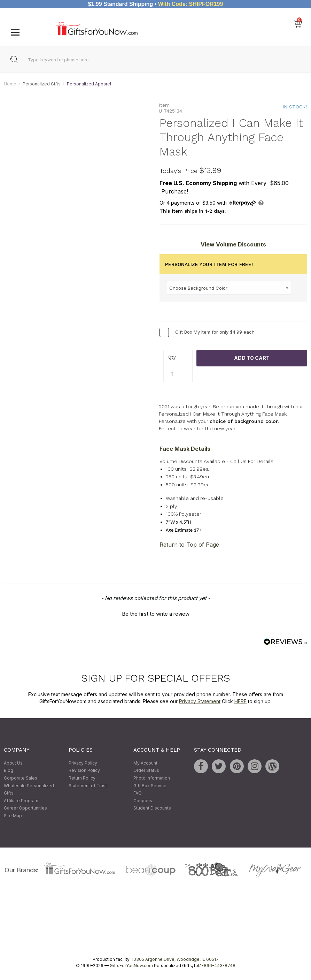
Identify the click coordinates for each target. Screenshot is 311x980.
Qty (172, 358)
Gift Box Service (150, 786)
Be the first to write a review (156, 614)
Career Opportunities (25, 808)
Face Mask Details (185, 449)
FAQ (138, 793)
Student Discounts (152, 808)
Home (10, 84)
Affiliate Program (21, 801)
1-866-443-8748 (218, 966)
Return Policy (82, 778)
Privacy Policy (83, 763)
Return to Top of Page (189, 545)
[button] (155, 613)
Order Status (146, 771)
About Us (13, 763)
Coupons (143, 801)
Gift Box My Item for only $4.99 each (215, 332)
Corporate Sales (21, 778)
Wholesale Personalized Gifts (29, 789)
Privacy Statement (200, 701)
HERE (240, 701)
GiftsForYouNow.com (131, 966)
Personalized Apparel (89, 84)
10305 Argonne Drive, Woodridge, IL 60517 (175, 959)
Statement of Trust (88, 786)
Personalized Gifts (42, 84)
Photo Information (152, 778)
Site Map (13, 816)
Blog (9, 771)
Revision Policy (84, 771)
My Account (145, 763)
